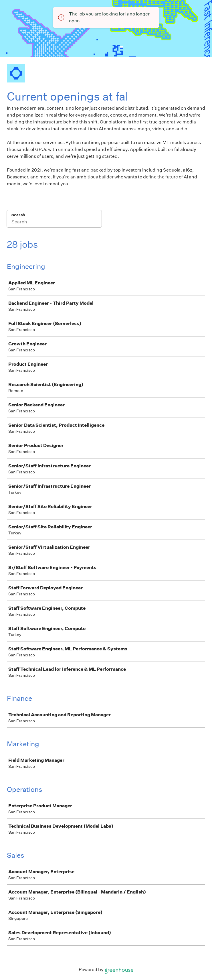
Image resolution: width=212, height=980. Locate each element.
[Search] (54, 223)
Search (18, 215)
